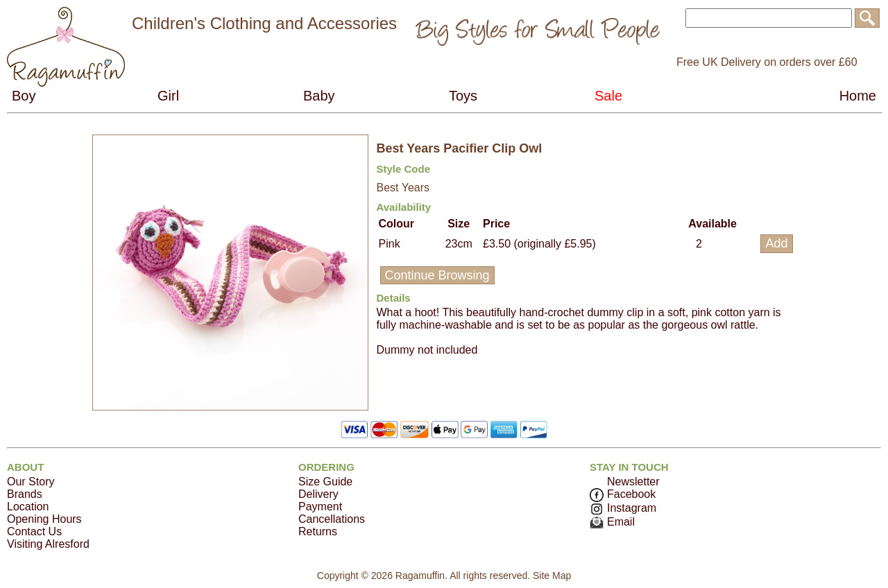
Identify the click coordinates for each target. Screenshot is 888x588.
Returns (318, 531)
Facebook (623, 494)
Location (28, 507)
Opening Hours (44, 519)
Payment (320, 507)
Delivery (318, 494)
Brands (25, 494)
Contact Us (34, 531)
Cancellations (332, 519)
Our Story (31, 482)
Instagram (623, 508)
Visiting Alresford (48, 544)
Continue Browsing (437, 275)
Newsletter (633, 482)
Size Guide (325, 482)
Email (612, 522)
